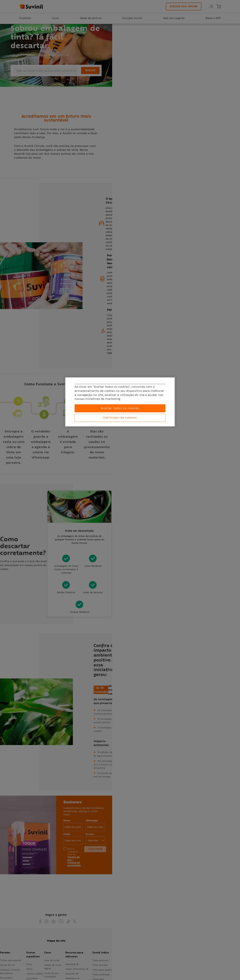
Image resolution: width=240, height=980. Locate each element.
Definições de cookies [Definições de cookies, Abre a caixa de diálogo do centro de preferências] (120, 418)
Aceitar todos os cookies (120, 408)
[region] (120, 402)
